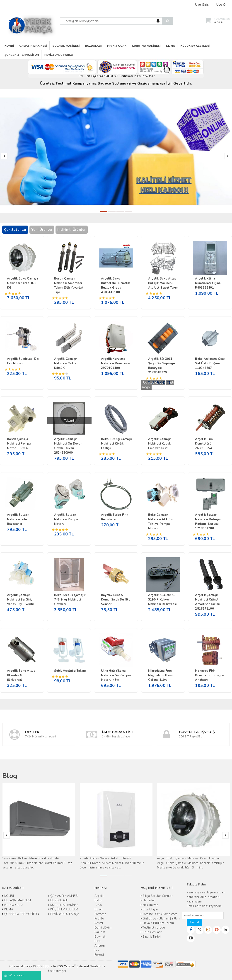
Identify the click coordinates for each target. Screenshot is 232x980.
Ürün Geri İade (152, 932)
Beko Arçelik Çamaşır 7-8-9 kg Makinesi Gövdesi (70, 600)
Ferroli (99, 955)
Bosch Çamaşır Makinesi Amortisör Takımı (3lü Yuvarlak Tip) (69, 285)
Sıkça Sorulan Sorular (157, 896)
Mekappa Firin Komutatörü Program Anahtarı (211, 675)
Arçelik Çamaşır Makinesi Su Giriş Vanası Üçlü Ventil (21, 600)
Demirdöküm (103, 928)
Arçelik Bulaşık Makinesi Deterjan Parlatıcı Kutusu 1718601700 (208, 522)
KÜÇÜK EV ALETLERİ (195, 46)
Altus (98, 905)
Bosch (99, 909)
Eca (97, 950)
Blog (10, 776)
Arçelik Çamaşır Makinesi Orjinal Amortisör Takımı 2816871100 (207, 602)
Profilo (99, 919)
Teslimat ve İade (153, 928)
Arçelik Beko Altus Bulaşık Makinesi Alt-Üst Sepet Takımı (164, 283)
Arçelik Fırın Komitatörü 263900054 (204, 444)
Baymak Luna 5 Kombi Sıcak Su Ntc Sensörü (116, 600)
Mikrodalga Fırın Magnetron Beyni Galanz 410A (161, 675)
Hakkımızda (150, 905)
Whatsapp (14, 975)
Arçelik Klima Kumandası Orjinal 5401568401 (208, 283)
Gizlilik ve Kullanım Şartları (160, 919)
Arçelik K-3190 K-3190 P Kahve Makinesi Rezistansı (162, 600)
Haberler (148, 900)
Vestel (99, 923)
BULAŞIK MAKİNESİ (66, 46)
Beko (98, 900)
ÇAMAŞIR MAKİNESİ (33, 46)
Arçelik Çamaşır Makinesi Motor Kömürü (66, 363)
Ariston (100, 946)
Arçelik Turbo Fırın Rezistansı (115, 517)
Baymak (100, 937)
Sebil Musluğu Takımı (70, 671)
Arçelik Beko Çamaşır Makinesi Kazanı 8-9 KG (23, 283)
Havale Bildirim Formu (157, 923)
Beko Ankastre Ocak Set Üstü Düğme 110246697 (210, 363)
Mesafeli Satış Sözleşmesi (159, 914)
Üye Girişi (202, 5)
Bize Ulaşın (149, 909)
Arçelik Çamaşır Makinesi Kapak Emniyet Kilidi (160, 444)
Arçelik (99, 896)
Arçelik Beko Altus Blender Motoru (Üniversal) (21, 675)
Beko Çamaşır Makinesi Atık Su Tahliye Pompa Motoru (160, 522)
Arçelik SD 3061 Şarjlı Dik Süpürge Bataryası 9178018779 (162, 366)
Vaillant (100, 932)
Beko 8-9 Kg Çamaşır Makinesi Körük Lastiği (117, 444)
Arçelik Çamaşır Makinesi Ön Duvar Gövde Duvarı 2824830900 (68, 446)
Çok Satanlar (15, 230)
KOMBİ (9, 46)
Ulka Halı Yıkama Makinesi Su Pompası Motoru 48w (117, 675)
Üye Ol (221, 5)
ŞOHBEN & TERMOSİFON (22, 55)
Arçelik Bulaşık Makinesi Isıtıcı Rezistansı (18, 519)
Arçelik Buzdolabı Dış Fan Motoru (23, 361)
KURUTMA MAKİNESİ (146, 46)
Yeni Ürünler (42, 230)
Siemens (100, 914)
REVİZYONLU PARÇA (59, 55)
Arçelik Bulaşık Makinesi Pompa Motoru (66, 519)
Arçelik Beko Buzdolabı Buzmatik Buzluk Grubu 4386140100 (115, 285)
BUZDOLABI (93, 46)
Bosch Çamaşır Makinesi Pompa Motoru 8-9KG (19, 444)
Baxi (98, 941)
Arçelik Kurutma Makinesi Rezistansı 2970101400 (115, 363)
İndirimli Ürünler (71, 230)
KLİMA (170, 46)
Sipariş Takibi (151, 937)
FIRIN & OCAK (117, 46)
